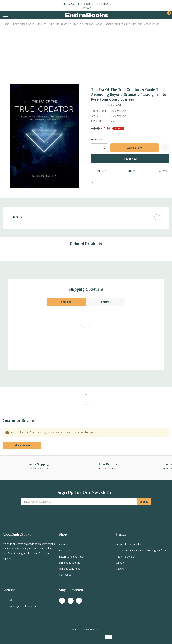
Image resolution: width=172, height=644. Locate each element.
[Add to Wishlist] (165, 148)
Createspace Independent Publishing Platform (141, 550)
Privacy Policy (67, 550)
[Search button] (18, 15)
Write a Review (22, 445)
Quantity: (97, 139)
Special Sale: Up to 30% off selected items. (86, 6)
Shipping (66, 302)
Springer (120, 563)
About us (64, 544)
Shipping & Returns (70, 563)
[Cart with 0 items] (167, 15)
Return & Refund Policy (72, 557)
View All (120, 569)
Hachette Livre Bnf (126, 557)
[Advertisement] (86, 52)
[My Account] (155, 15)
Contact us (65, 575)
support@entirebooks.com (23, 606)
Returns (106, 302)
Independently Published (129, 544)
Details (17, 217)
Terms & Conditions (70, 569)
